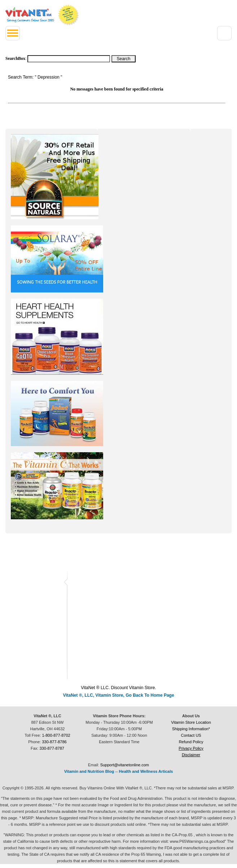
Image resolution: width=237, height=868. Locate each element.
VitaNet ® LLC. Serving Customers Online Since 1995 (30, 15)
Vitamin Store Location (191, 722)
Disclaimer (191, 755)
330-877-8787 (52, 748)
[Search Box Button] (124, 59)
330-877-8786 (54, 742)
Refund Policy (191, 742)
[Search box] (69, 59)
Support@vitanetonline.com (125, 765)
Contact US (191, 735)
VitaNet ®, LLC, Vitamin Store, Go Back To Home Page (118, 695)
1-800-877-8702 (56, 735)
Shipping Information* (191, 729)
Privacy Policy (191, 748)
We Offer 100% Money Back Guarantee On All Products (69, 15)
